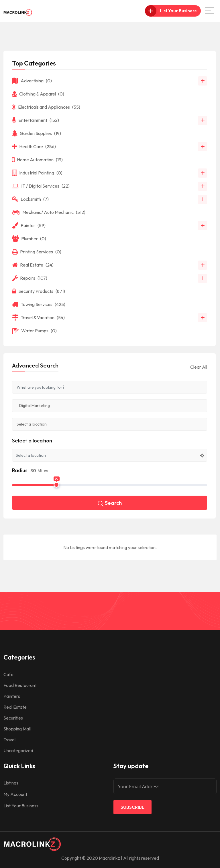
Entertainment (36, 120)
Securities (13, 718)
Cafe (8, 674)
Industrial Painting (37, 173)
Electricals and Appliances (46, 107)
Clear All (199, 367)
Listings (11, 783)
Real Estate (33, 265)
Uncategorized (18, 750)
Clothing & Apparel (38, 94)
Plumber (29, 239)
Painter (29, 225)
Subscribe (132, 807)
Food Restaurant (20, 685)
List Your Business (21, 806)
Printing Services (37, 252)
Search (110, 503)
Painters (12, 696)
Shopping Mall (17, 729)
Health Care (34, 146)
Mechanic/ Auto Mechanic (49, 212)
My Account (15, 794)
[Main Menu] (209, 11)
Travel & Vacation (38, 317)
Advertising (32, 81)
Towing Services (39, 304)
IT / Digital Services (41, 186)
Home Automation (37, 160)
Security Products (39, 291)
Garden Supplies (37, 133)
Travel (9, 740)
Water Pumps (34, 331)
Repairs (30, 278)
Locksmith (30, 199)
